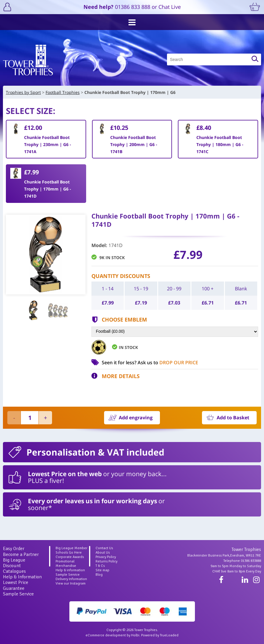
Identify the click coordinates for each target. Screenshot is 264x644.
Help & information (70, 570)
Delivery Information (71, 579)
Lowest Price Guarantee (16, 585)
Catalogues (14, 571)
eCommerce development (106, 635)
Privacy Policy (106, 557)
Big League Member (71, 548)
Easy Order (14, 549)
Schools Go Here (69, 553)
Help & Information (22, 577)
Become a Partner (21, 554)
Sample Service (18, 594)
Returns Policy (106, 561)
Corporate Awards (70, 557)
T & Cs (100, 566)
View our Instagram (71, 583)
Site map (102, 570)
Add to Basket (233, 418)
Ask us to (168, 362)
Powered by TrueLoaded (160, 635)
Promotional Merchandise (66, 564)
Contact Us (104, 548)
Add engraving (136, 418)
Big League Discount (14, 563)
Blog (99, 575)
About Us (103, 553)
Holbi (135, 635)
